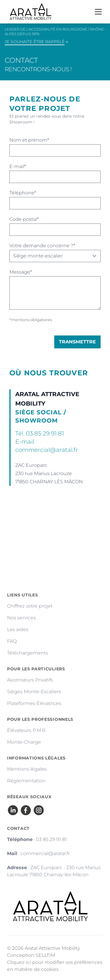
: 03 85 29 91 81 (37, 839)
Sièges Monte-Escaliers (34, 692)
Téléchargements (28, 653)
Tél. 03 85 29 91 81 (40, 433)
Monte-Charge (24, 742)
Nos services (21, 618)
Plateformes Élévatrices (34, 703)
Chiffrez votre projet (30, 606)
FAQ (12, 641)
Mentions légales (27, 769)
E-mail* (18, 166)
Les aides (18, 629)
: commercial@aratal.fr (38, 853)
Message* (21, 272)
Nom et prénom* (29, 140)
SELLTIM (45, 955)
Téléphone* (23, 193)
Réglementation (26, 781)
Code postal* (24, 219)
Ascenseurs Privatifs (30, 680)
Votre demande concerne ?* (42, 246)
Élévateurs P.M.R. (27, 730)
